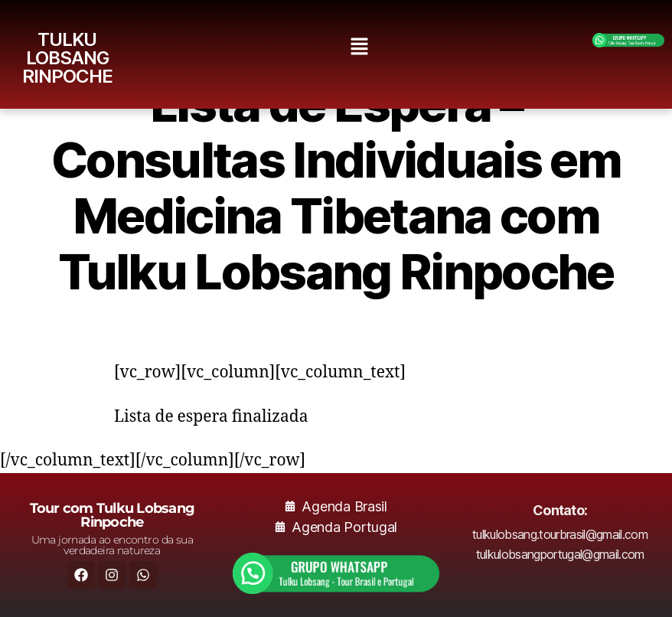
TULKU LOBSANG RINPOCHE (67, 58)
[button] (360, 47)
